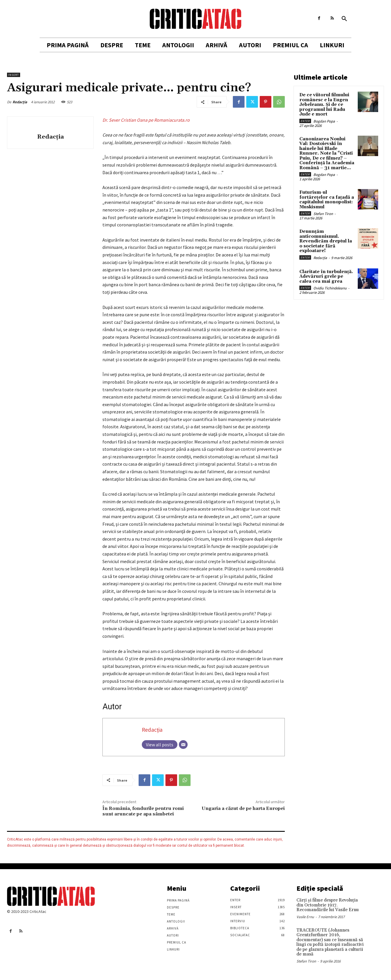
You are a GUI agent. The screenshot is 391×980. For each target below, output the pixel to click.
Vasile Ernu (305, 917)
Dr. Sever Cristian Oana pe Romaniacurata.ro (146, 120)
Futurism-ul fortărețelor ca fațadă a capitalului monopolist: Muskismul (327, 200)
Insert (14, 75)
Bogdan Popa (324, 121)
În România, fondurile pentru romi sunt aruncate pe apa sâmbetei (143, 811)
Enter (305, 121)
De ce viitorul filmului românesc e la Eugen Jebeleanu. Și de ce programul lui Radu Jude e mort (324, 105)
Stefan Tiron (323, 214)
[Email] (183, 745)
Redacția (20, 102)
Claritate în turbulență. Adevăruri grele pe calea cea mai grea (326, 277)
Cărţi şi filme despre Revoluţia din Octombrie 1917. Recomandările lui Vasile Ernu (328, 905)
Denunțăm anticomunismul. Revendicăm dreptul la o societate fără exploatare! (326, 241)
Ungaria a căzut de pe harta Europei (243, 808)
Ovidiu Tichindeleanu (330, 288)
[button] (344, 19)
